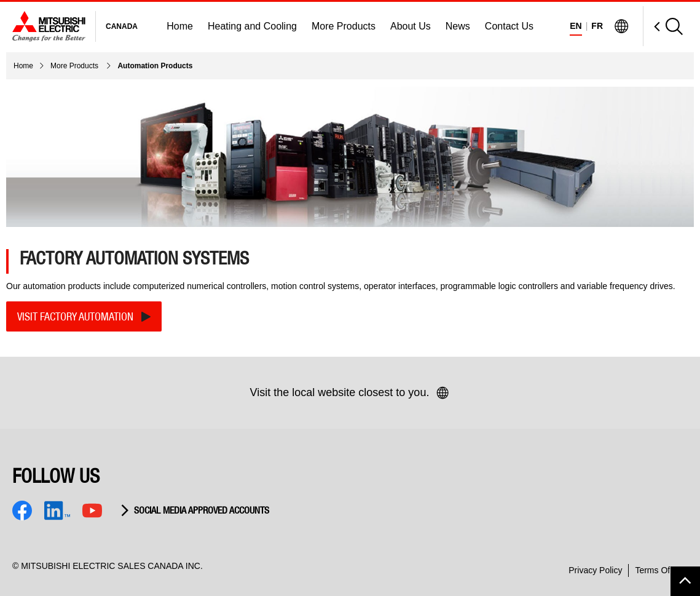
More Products (344, 26)
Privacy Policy (595, 570)
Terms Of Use (661, 570)
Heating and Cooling (252, 26)
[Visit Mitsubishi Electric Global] (621, 26)
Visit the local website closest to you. (350, 393)
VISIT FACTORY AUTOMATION (75, 316)
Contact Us (509, 26)
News (458, 26)
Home (180, 26)
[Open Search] (663, 26)
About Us (411, 26)
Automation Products (155, 66)
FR (597, 26)
